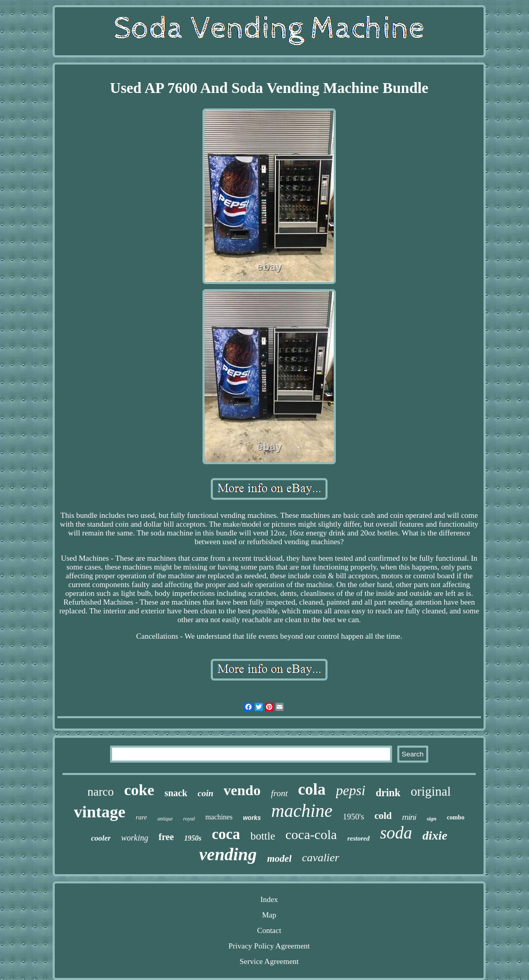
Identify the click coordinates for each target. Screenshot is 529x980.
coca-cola (312, 835)
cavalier (320, 857)
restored (358, 838)
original (431, 791)
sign (432, 818)
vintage (100, 812)
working (134, 838)
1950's (354, 817)
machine (302, 811)
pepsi (351, 791)
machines (219, 817)
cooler (101, 838)
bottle (263, 836)
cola (312, 789)
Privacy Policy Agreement (269, 946)
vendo (242, 790)
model (279, 858)
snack (176, 793)
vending (228, 854)
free (166, 837)
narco (100, 792)
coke (139, 790)
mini (409, 817)
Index (269, 899)
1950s (193, 838)
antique (165, 819)
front (279, 793)
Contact (269, 930)
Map (269, 915)
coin (206, 793)
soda (396, 833)
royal (189, 818)
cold (383, 816)
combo (456, 817)
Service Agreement (269, 961)
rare (142, 817)
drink (388, 793)
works (252, 818)
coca (226, 834)
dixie (435, 835)
